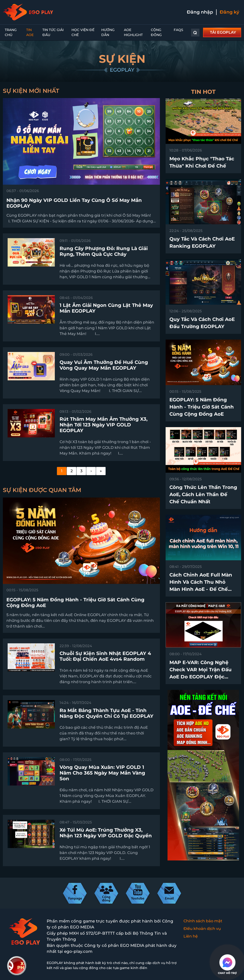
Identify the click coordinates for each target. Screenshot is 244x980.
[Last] (101, 471)
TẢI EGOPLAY (223, 32)
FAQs (178, 30)
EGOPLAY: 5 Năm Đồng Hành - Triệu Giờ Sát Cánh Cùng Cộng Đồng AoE (202, 407)
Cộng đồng (156, 32)
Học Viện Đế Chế (83, 32)
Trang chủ (11, 32)
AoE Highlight (133, 32)
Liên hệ (191, 936)
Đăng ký (229, 12)
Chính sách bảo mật (203, 921)
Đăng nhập (200, 12)
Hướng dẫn (108, 32)
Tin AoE (30, 32)
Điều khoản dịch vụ (202, 929)
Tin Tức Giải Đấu (53, 32)
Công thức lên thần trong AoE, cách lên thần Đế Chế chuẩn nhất (203, 494)
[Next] (91, 471)
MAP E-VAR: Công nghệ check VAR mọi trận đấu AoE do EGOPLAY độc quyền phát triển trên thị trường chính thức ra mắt (203, 677)
